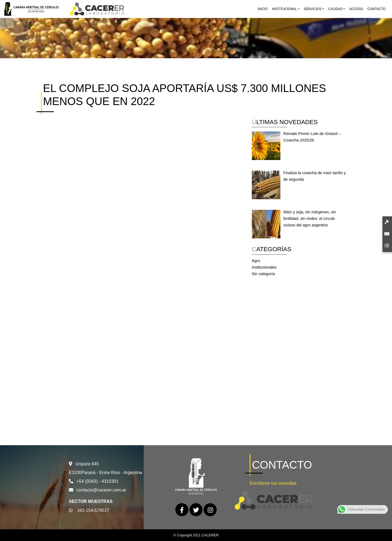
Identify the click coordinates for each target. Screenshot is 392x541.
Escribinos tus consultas (273, 483)
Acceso (356, 9)
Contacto (376, 9)
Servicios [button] (313, 9)
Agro (256, 261)
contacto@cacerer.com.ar (101, 490)
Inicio (263, 9)
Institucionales (264, 267)
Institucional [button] (284, 9)
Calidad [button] (335, 9)
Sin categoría (263, 274)
